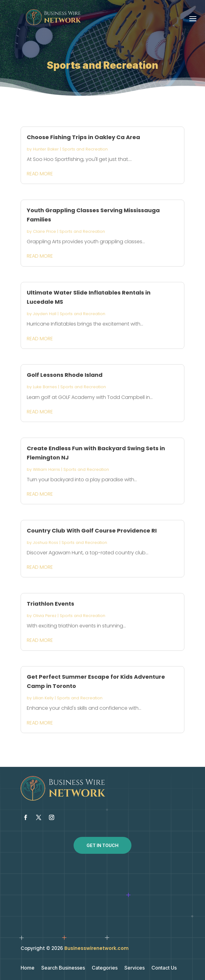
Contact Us (164, 968)
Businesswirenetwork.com (96, 948)
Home (28, 968)
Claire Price (44, 231)
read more (40, 174)
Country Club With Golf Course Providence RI (92, 531)
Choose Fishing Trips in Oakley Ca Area (83, 137)
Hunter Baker (46, 149)
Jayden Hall (45, 314)
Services (135, 968)
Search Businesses (63, 968)
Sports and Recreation (85, 149)
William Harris (46, 469)
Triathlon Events (50, 604)
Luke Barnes (45, 387)
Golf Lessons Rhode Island (65, 375)
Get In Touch (102, 845)
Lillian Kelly (43, 698)
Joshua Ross (46, 543)
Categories (105, 968)
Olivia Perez (45, 616)
